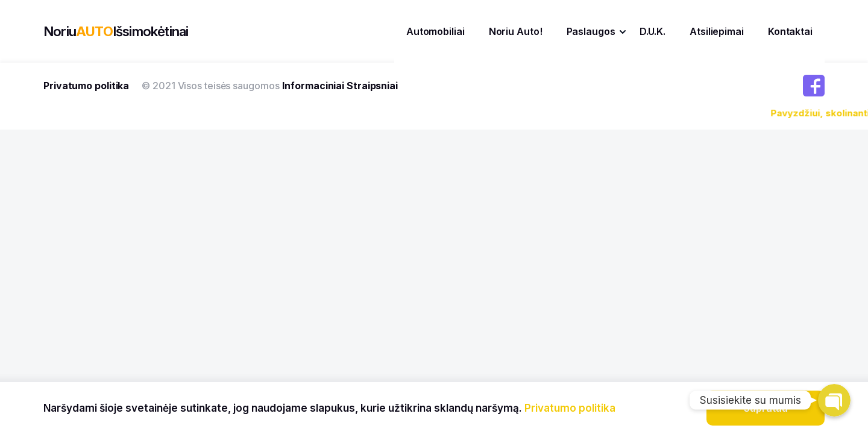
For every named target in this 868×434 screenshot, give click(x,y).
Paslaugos (591, 31)
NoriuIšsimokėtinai (116, 31)
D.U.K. (653, 31)
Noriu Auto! (516, 31)
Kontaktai (790, 31)
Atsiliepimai (717, 31)
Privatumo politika (86, 86)
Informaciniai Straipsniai (340, 86)
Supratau (766, 408)
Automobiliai (436, 31)
